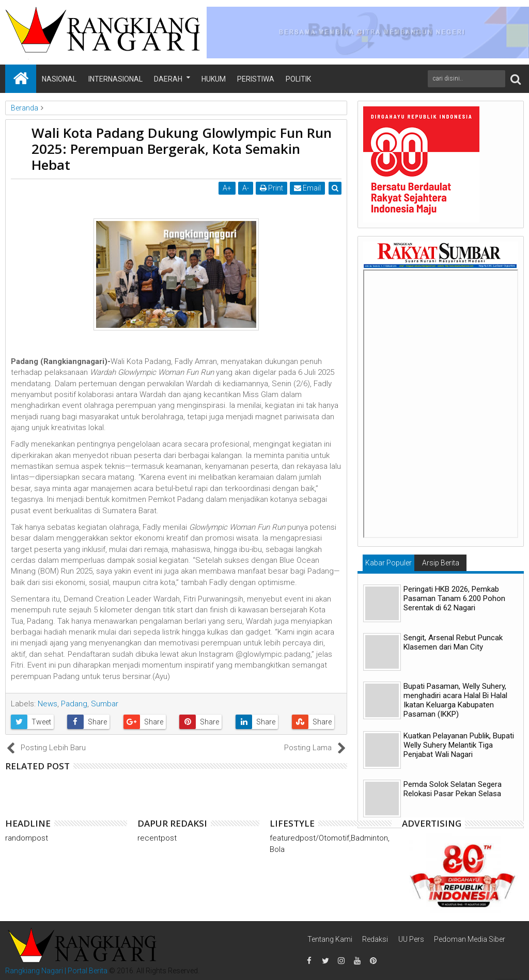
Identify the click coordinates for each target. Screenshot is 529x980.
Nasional (59, 79)
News (48, 704)
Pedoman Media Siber (470, 939)
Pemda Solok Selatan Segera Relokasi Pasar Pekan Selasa (453, 789)
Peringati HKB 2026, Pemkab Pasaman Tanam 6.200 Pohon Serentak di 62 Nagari (454, 598)
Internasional (115, 79)
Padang (74, 704)
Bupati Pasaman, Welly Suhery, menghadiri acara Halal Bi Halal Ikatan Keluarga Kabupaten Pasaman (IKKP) (455, 700)
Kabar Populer (388, 563)
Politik (298, 79)
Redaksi (375, 939)
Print (271, 188)
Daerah (168, 79)
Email (307, 188)
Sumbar (105, 704)
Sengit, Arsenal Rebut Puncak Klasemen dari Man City (453, 642)
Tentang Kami (330, 939)
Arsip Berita (441, 563)
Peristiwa (256, 79)
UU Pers (411, 939)
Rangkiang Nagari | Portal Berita (56, 971)
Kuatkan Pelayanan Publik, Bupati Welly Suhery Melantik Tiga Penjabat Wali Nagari (459, 745)
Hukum (214, 79)
